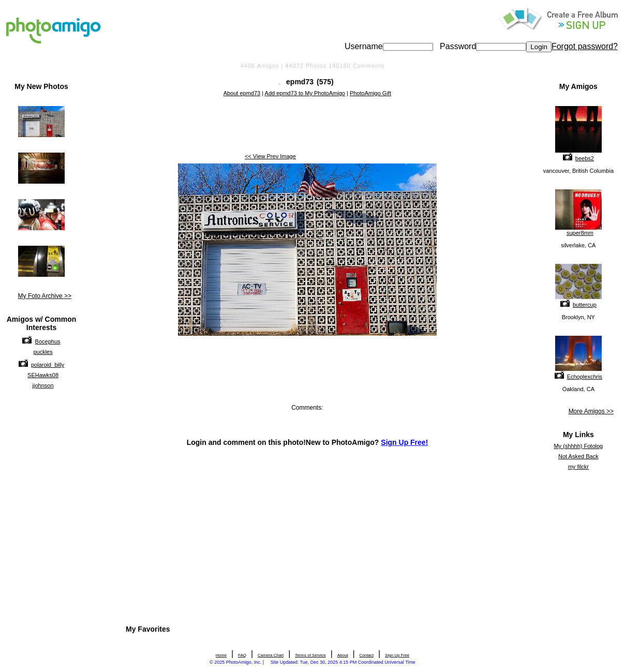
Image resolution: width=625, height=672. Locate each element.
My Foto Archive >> (45, 296)
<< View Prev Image (270, 156)
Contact (367, 655)
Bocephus (48, 341)
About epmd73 (242, 93)
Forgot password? (585, 46)
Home (221, 655)
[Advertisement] (307, 126)
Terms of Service (310, 655)
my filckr (578, 467)
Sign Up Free (397, 655)
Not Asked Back (578, 456)
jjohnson (43, 385)
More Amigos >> (591, 411)
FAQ (242, 655)
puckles (43, 352)
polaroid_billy (48, 365)
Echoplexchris (585, 377)
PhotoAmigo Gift (370, 93)
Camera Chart (271, 655)
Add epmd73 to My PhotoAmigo (305, 93)
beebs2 (585, 158)
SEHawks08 (43, 375)
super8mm (580, 233)
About (343, 655)
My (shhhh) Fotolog (578, 446)
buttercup (585, 305)
